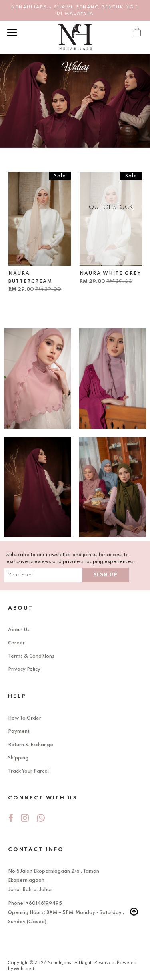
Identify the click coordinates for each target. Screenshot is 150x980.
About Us (19, 630)
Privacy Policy (24, 670)
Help (17, 696)
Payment (19, 732)
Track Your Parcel (28, 771)
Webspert (24, 969)
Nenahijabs (59, 963)
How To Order (25, 718)
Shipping (18, 758)
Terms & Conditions (31, 656)
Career (16, 643)
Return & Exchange (31, 745)
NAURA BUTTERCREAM (30, 278)
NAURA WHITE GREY (110, 274)
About (21, 608)
